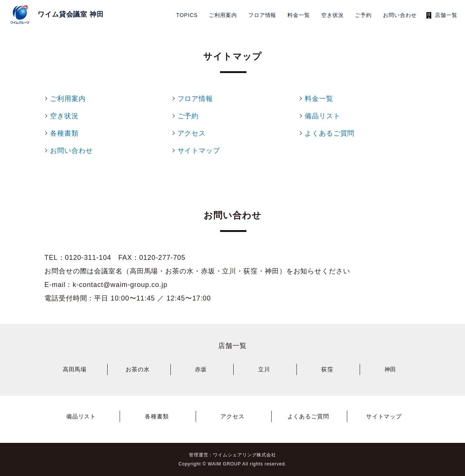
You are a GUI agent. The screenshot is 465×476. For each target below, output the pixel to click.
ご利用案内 (223, 15)
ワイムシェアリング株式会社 (245, 455)
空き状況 (333, 15)
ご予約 (363, 15)
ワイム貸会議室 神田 (71, 14)
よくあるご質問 (308, 416)
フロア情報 (262, 15)
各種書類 (157, 416)
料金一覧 (299, 15)
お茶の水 (138, 369)
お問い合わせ (400, 15)
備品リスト (81, 416)
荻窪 (327, 369)
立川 (264, 369)
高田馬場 (75, 369)
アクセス (232, 416)
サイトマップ (384, 416)
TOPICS (187, 15)
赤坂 (201, 369)
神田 (391, 369)
